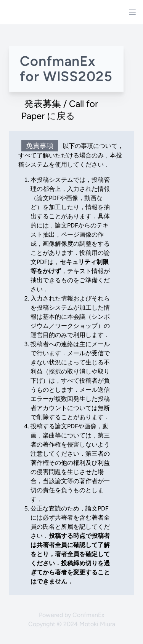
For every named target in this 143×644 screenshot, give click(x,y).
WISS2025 (78, 76)
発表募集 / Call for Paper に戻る (60, 110)
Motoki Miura (97, 624)
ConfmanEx (88, 615)
